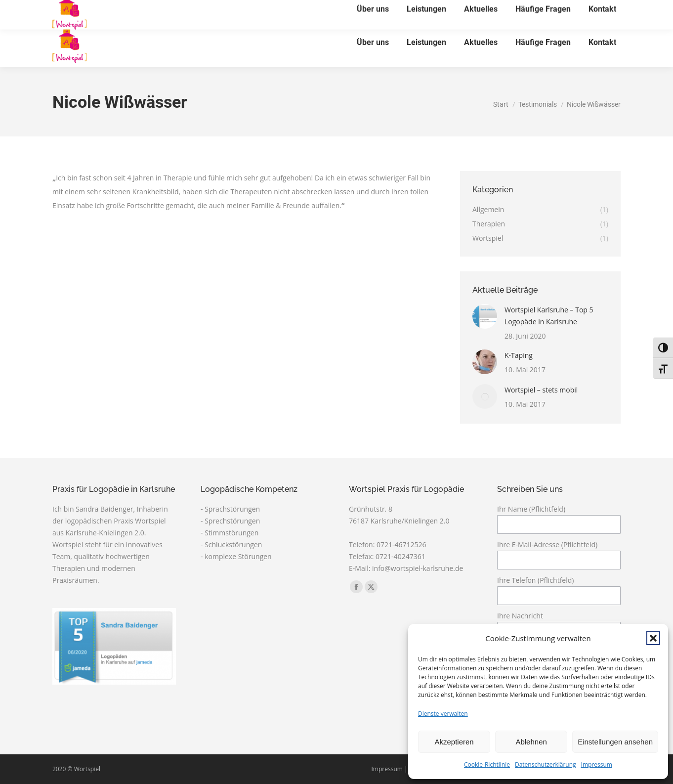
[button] (653, 638)
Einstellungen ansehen (615, 742)
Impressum (597, 764)
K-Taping (519, 355)
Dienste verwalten (443, 714)
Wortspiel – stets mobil (541, 390)
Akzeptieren (454, 742)
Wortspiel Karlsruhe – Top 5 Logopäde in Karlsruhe (549, 316)
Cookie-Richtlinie (487, 764)
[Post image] (485, 316)
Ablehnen (531, 742)
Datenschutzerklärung (546, 764)
